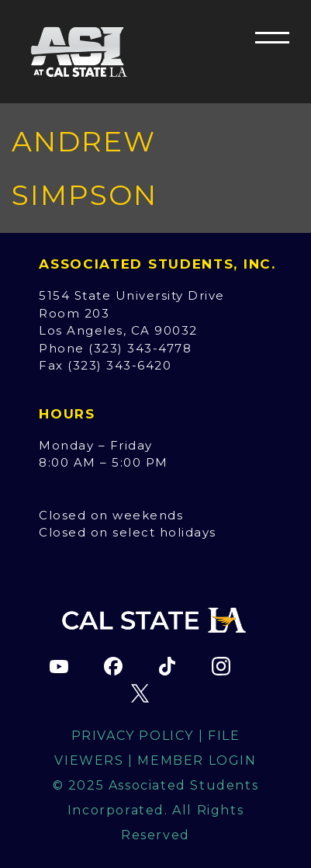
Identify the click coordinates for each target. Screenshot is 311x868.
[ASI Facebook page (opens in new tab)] (113, 666)
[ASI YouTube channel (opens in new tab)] (59, 666)
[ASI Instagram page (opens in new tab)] (221, 666)
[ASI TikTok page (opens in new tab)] (167, 666)
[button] (272, 37)
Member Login (197, 760)
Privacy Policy (133, 736)
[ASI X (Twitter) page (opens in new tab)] (140, 693)
